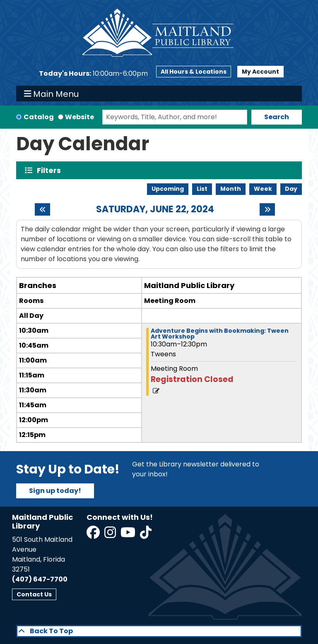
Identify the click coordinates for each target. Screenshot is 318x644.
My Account (260, 72)
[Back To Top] (159, 631)
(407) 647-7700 (40, 579)
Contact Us (34, 594)
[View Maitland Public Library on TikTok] (146, 535)
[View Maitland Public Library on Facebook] (94, 535)
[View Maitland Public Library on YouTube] (129, 535)
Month (231, 189)
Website (79, 117)
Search (277, 117)
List (202, 189)
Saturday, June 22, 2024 (155, 209)
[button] (93, 74)
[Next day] (267, 209)
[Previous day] (42, 209)
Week (263, 189)
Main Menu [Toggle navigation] (52, 94)
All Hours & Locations (194, 72)
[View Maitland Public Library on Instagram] (111, 535)
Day (291, 189)
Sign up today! (55, 491)
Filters (51, 170)
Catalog (39, 117)
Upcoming (168, 189)
